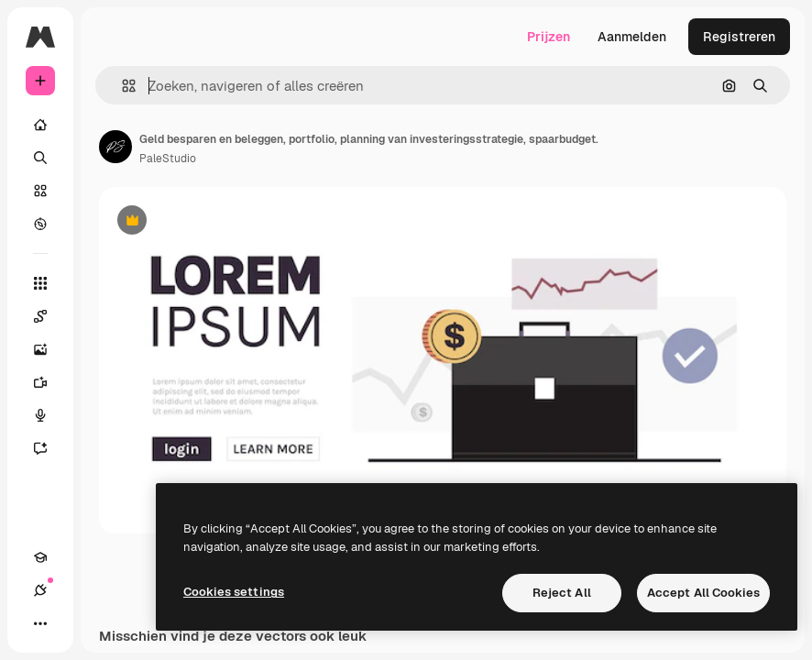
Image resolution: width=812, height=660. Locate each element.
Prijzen (549, 37)
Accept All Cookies (703, 593)
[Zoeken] (40, 158)
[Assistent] (49, 448)
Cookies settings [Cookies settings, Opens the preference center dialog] (234, 592)
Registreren (739, 37)
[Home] (40, 125)
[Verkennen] (40, 224)
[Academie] (40, 557)
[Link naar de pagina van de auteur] (115, 147)
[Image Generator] (49, 349)
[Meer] (40, 623)
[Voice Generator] (49, 415)
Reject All (562, 593)
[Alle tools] (40, 283)
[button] (121, 86)
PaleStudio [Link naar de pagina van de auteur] (168, 159)
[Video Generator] (49, 382)
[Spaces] (49, 316)
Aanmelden (632, 37)
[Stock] (40, 191)
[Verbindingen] (40, 590)
